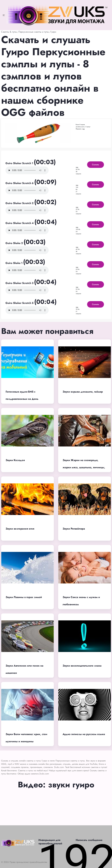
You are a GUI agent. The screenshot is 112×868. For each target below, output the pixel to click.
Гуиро (53, 32)
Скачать (96, 165)
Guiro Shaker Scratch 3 (20, 283)
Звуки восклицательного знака (82, 666)
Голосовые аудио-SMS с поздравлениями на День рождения (22, 399)
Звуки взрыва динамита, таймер (83, 392)
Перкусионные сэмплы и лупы (34, 32)
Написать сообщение (89, 840)
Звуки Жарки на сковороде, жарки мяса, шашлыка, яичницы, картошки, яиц (84, 467)
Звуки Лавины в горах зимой (24, 597)
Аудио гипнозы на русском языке (84, 734)
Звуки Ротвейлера (74, 529)
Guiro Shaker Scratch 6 (20, 183)
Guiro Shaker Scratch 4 (20, 223)
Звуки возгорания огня (20, 529)
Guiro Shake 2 (15, 243)
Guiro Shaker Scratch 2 (20, 203)
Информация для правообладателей (50, 842)
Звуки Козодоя (15, 460)
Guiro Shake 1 (14, 263)
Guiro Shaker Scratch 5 (20, 303)
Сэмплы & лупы (9, 32)
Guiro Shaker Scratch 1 (20, 163)
